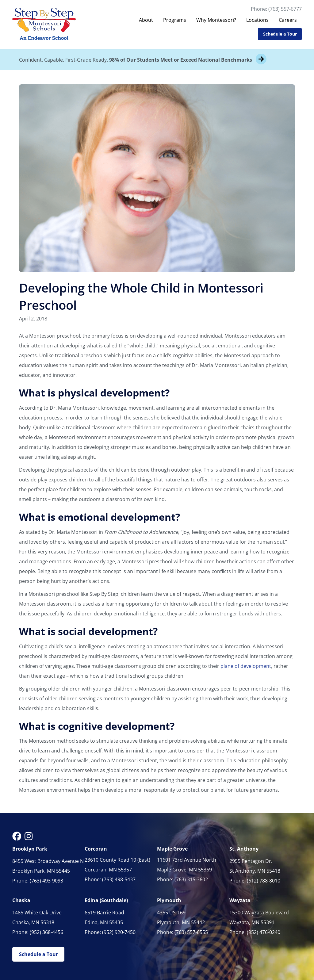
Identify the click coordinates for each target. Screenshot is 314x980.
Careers (288, 20)
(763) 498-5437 (119, 879)
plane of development (246, 666)
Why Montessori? (216, 20)
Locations (257, 20)
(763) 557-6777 (285, 9)
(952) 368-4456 (46, 932)
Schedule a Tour (280, 34)
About (146, 20)
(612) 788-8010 (264, 881)
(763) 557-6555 (191, 932)
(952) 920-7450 (119, 932)
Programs (175, 20)
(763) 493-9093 (46, 881)
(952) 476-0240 (264, 932)
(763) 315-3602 (191, 879)
